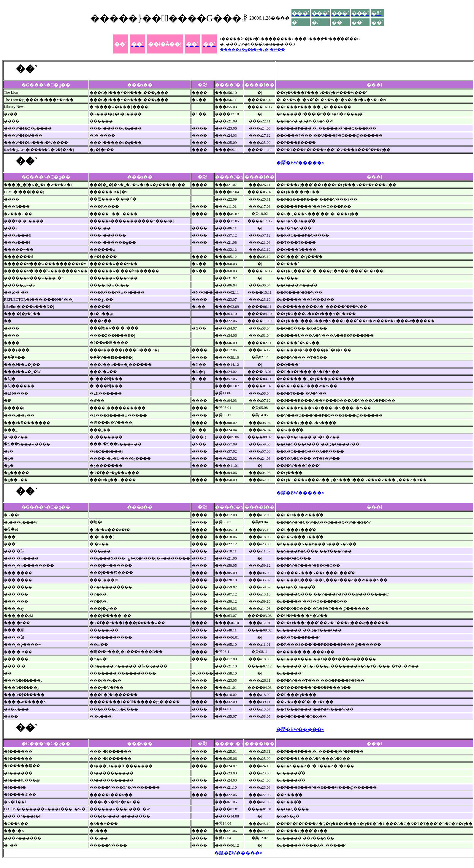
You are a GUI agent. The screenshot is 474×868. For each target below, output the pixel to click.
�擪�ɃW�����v (300, 163)
